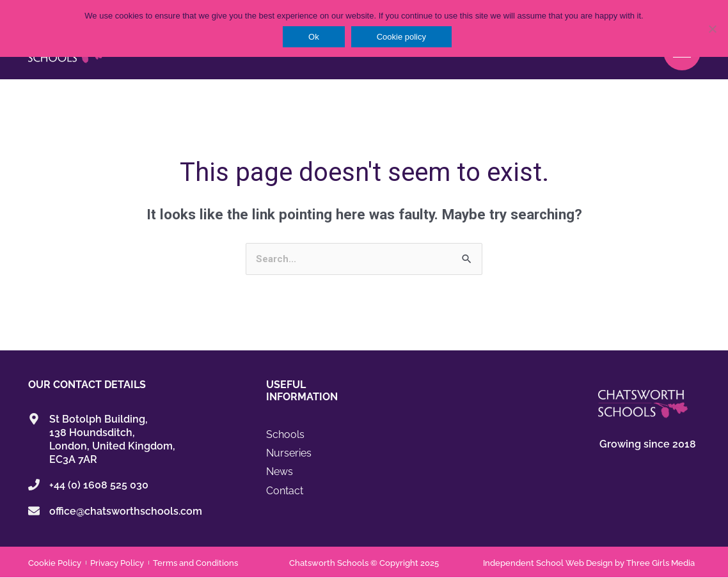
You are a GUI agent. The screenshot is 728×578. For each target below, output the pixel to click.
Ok (314, 37)
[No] (712, 29)
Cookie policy (401, 37)
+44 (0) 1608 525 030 (99, 486)
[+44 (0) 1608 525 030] (34, 485)
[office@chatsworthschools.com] (34, 511)
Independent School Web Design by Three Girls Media (589, 563)
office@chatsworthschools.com (126, 511)
